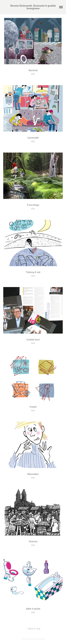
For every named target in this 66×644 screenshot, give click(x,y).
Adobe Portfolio (38, 639)
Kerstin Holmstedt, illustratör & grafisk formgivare (33, 7)
